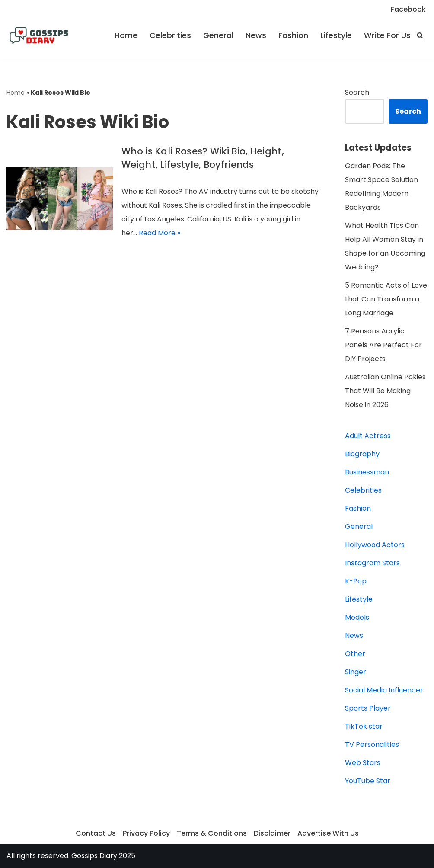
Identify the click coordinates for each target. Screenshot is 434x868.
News (256, 35)
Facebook (408, 9)
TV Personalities (372, 745)
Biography (362, 454)
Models (357, 617)
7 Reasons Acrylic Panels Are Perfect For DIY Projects (383, 345)
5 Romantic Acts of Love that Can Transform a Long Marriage (386, 299)
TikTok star (364, 726)
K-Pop (356, 581)
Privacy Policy (146, 833)
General (218, 35)
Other (355, 654)
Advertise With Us (328, 833)
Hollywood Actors (375, 545)
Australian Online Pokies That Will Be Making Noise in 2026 (385, 391)
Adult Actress (368, 436)
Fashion (293, 35)
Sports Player (368, 708)
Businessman (367, 472)
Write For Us (387, 35)
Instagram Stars (372, 563)
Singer (356, 672)
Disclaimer (272, 833)
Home (126, 35)
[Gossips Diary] (39, 35)
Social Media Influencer (384, 690)
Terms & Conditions (212, 833)
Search (357, 92)
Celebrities (170, 35)
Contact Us (96, 833)
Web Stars (363, 763)
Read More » (160, 233)
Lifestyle (336, 35)
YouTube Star (368, 781)
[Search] (420, 35)
